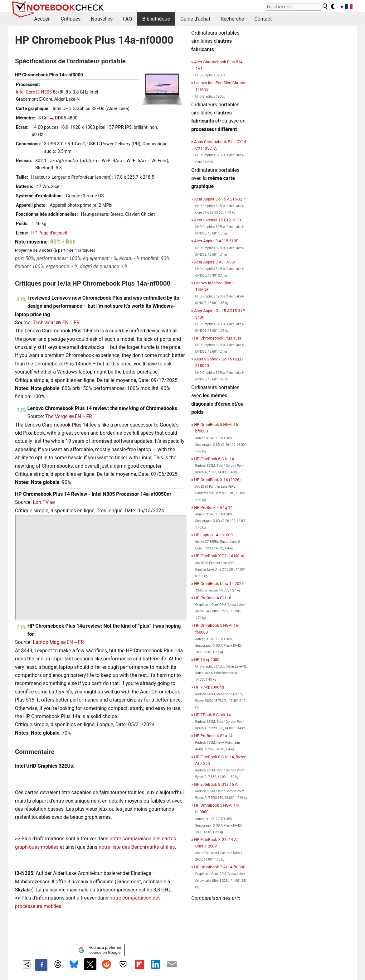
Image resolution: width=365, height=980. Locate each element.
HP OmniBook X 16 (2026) (217, 480)
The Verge (56, 416)
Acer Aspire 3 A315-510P (216, 241)
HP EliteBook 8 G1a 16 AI (216, 784)
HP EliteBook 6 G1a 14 (214, 459)
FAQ (127, 19)
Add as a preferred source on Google (100, 950)
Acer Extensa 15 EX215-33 (217, 220)
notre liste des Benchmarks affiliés (137, 847)
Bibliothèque (156, 19)
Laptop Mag (46, 642)
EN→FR (71, 323)
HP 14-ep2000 (207, 660)
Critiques (71, 19)
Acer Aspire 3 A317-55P (215, 262)
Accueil (42, 19)
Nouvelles (102, 19)
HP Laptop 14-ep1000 (213, 535)
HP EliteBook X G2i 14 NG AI (219, 556)
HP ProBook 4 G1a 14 (213, 736)
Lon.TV (41, 502)
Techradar (44, 323)
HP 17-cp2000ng (209, 687)
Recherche (232, 19)
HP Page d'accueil (49, 233)
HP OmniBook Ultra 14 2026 (219, 584)
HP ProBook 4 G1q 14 (213, 507)
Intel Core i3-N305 (34, 92)
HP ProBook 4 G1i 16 (213, 598)
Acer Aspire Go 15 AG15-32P (219, 199)
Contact (263, 19)
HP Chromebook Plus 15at (217, 338)
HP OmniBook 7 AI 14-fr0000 (220, 867)
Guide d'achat (195, 19)
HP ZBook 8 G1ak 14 (212, 715)
